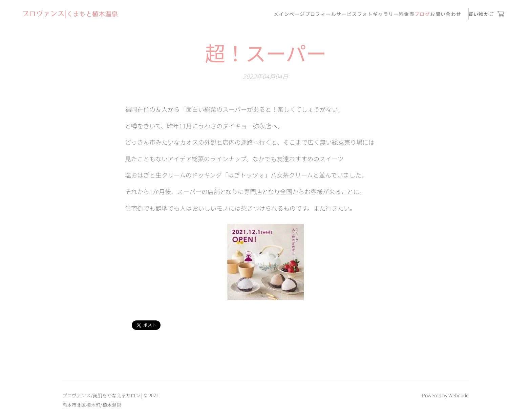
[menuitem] (289, 14)
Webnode (459, 395)
